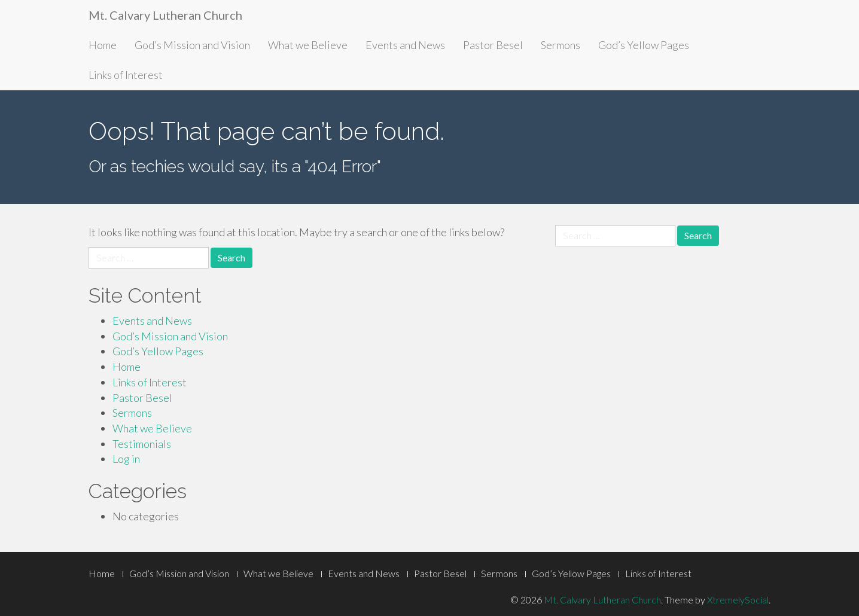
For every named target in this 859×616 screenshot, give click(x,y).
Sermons (561, 45)
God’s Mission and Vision (192, 45)
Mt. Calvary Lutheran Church (165, 15)
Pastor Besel (493, 45)
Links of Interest (126, 75)
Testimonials (142, 444)
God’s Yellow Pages (644, 45)
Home (103, 45)
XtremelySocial (738, 600)
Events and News (405, 45)
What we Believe (308, 45)
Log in (126, 459)
